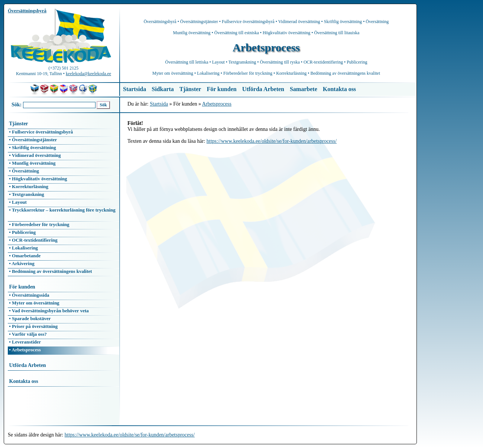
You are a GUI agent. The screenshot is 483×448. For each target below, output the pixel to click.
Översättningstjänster (199, 22)
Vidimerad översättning (299, 22)
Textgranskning (242, 62)
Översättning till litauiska (337, 33)
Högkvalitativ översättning (286, 33)
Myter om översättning (173, 73)
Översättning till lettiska (187, 62)
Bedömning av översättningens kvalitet (345, 73)
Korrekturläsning (291, 73)
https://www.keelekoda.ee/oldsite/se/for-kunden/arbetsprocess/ (272, 141)
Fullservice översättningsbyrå (248, 22)
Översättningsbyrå (160, 22)
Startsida (134, 89)
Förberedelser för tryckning (248, 73)
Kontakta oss (339, 89)
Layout (218, 62)
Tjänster (190, 89)
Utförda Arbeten (263, 89)
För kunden (221, 89)
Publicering (357, 62)
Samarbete (304, 89)
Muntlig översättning (192, 33)
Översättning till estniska (237, 33)
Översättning (377, 22)
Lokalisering (208, 73)
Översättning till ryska (280, 62)
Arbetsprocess (217, 104)
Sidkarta (163, 89)
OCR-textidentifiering (323, 62)
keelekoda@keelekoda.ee (88, 74)
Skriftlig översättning (343, 22)
